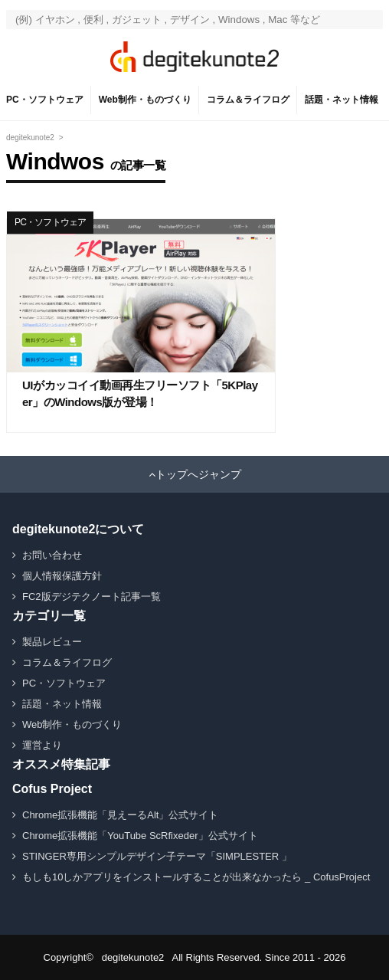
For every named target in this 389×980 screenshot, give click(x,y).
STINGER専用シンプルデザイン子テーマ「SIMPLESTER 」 (157, 856)
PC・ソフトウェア (45, 100)
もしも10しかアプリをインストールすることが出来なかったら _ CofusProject (196, 877)
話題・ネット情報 (342, 100)
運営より (42, 745)
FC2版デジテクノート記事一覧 (92, 597)
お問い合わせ (52, 555)
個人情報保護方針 (62, 576)
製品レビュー (52, 642)
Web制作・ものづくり (145, 100)
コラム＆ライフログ (248, 100)
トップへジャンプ (198, 474)
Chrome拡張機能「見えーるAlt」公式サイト (120, 815)
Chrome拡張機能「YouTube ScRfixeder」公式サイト (140, 836)
